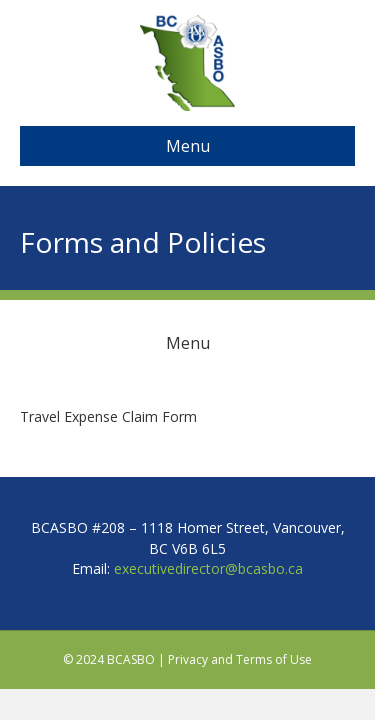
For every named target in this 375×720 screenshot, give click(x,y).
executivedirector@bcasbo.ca (208, 568)
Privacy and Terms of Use (240, 659)
